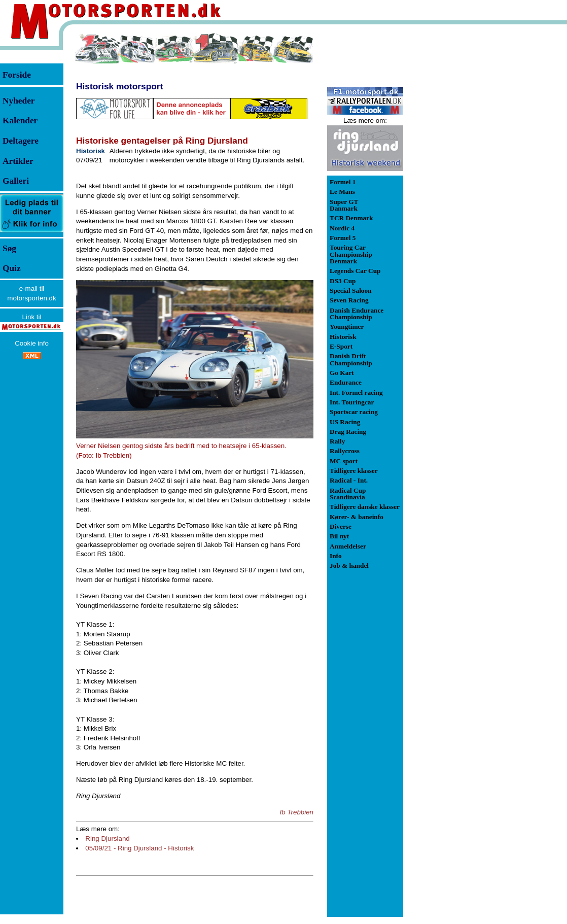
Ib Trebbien (297, 812)
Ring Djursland (107, 839)
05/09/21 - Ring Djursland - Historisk (139, 848)
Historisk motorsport (119, 86)
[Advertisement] (456, 185)
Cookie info (32, 343)
